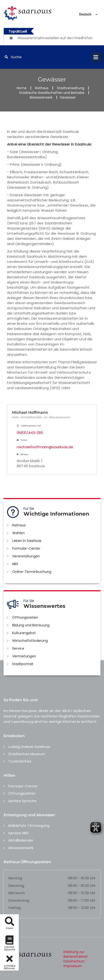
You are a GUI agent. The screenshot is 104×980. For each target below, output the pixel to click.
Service (18, 648)
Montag (15, 878)
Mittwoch (17, 893)
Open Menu (96, 57)
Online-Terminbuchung (32, 572)
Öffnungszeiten (25, 617)
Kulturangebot (24, 633)
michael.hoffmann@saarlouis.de (45, 447)
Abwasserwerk (41, 97)
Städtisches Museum (27, 754)
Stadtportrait (23, 664)
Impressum (73, 966)
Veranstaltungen (26, 556)
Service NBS (18, 833)
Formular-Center (26, 548)
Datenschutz (74, 961)
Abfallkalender (21, 840)
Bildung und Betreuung (31, 625)
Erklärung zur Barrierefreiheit (76, 954)
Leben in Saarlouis (27, 541)
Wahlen (18, 533)
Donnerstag (19, 900)
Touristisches (20, 761)
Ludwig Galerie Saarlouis (29, 747)
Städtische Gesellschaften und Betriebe (52, 93)
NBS (15, 564)
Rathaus (42, 88)
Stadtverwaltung (71, 88)
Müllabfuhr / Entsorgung (29, 825)
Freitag (15, 908)
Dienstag (16, 886)
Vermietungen (24, 656)
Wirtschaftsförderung (30, 641)
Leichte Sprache (22, 801)
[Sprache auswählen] (83, 14)
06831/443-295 (30, 433)
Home (22, 88)
